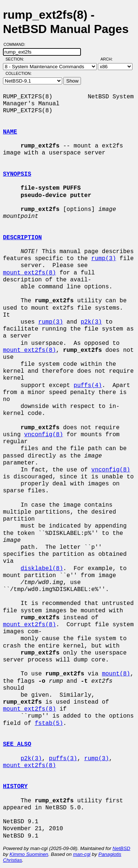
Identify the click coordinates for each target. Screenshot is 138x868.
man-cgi (82, 854)
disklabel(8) (42, 569)
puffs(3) (63, 759)
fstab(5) (49, 723)
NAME (10, 132)
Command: (17, 44)
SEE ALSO (17, 744)
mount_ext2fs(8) (29, 273)
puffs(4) (88, 386)
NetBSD (121, 848)
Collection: (19, 73)
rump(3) (104, 259)
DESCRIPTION (22, 238)
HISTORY (15, 787)
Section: (16, 59)
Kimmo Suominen (29, 854)
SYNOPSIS (17, 174)
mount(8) (116, 674)
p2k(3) (91, 322)
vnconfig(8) (44, 435)
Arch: (110, 59)
